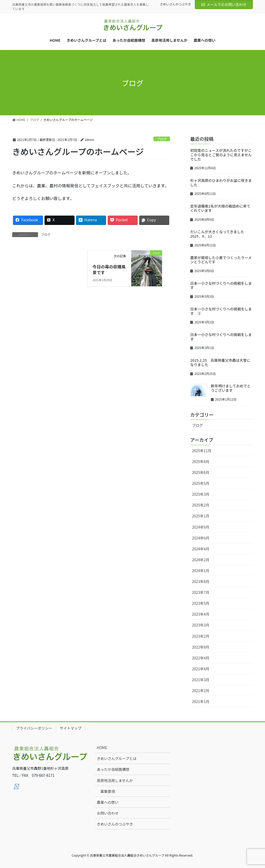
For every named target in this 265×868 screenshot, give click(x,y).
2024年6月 (201, 538)
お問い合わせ (108, 813)
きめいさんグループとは (117, 758)
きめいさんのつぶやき (175, 4)
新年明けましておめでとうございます (231, 388)
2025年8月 (201, 461)
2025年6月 (201, 472)
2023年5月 (201, 603)
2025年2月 (201, 505)
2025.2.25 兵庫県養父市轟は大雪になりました (220, 362)
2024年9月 (201, 527)
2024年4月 (201, 549)
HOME (102, 748)
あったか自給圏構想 (113, 769)
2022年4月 (201, 658)
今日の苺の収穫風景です (109, 269)
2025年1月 (201, 516)
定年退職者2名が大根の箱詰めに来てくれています (220, 208)
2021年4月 (201, 669)
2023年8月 (201, 581)
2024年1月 (201, 571)
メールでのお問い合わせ (224, 4)
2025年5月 (201, 483)
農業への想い (108, 802)
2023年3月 (201, 625)
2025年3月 (201, 494)
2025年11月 (202, 451)
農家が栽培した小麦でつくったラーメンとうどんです (221, 260)
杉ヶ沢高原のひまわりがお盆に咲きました (221, 183)
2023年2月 (201, 636)
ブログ (162, 139)
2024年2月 (201, 560)
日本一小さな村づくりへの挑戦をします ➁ (221, 311)
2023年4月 (201, 614)
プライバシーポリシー (34, 728)
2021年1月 (201, 701)
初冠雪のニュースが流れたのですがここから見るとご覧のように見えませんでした (221, 155)
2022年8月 (201, 647)
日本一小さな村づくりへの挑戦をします (221, 285)
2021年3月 (201, 680)
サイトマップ (71, 728)
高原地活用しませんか (115, 780)
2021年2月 (201, 691)
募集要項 (108, 791)
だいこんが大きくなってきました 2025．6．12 (219, 234)
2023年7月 (201, 592)
